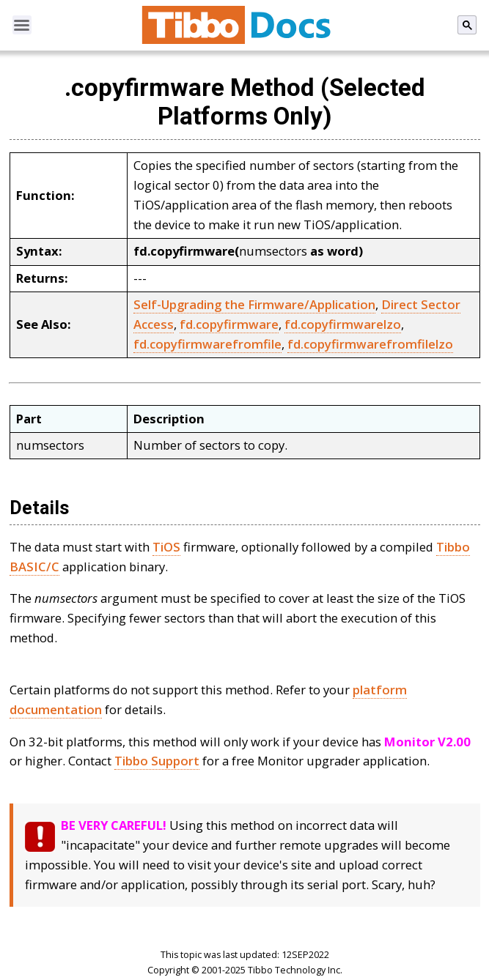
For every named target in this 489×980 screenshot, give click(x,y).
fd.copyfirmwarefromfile (207, 344)
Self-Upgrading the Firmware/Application (254, 304)
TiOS (166, 547)
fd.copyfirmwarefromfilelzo (370, 344)
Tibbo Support (157, 761)
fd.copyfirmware (229, 324)
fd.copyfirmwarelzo (343, 324)
